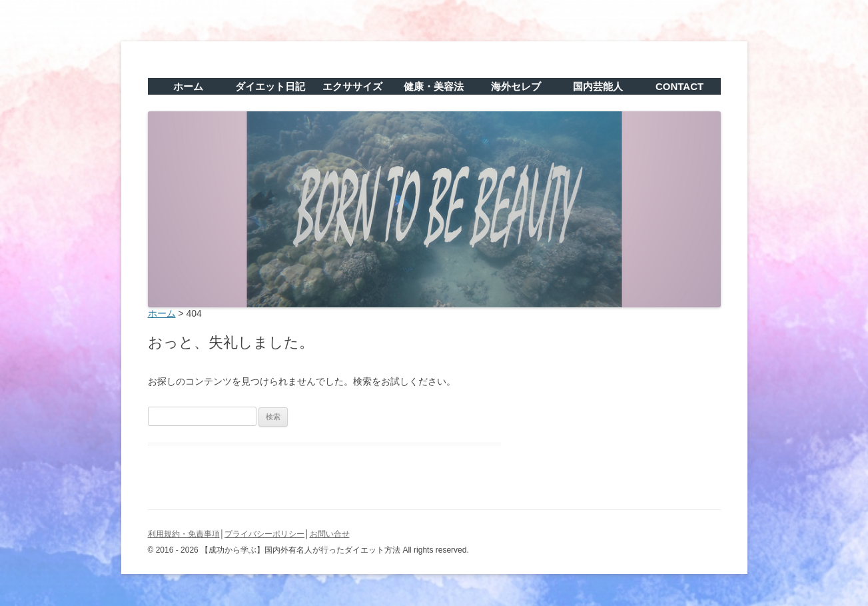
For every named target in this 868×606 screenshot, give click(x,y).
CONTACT (679, 86)
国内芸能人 (598, 86)
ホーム (188, 86)
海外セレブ (516, 86)
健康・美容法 (434, 86)
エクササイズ (352, 86)
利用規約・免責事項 (184, 534)
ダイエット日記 (270, 86)
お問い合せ (330, 534)
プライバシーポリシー (264, 534)
